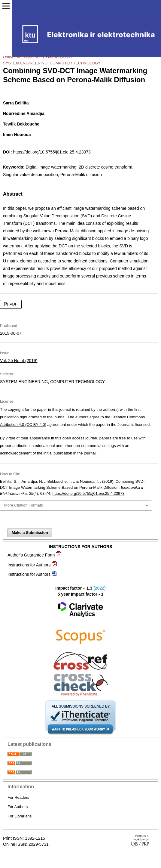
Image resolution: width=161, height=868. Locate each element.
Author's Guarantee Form (31, 555)
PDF (13, 304)
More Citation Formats (24, 505)
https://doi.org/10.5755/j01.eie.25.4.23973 (52, 152)
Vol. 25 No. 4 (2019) (52, 57)
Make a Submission (30, 533)
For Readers (18, 797)
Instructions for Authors (29, 565)
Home (8, 57)
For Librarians (20, 816)
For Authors (18, 807)
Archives (24, 57)
